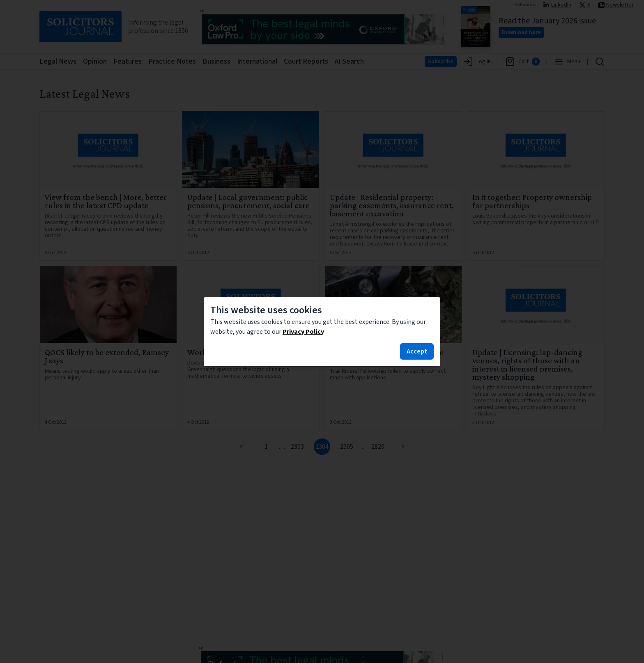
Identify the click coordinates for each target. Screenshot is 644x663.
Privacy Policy (303, 332)
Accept (417, 351)
